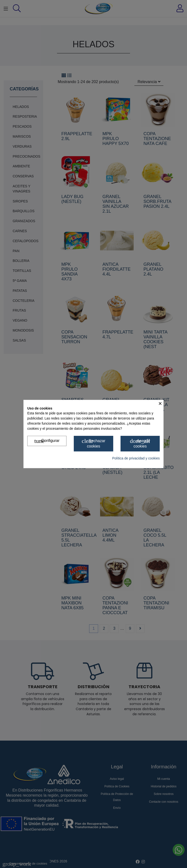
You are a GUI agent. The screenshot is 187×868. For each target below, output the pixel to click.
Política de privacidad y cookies (136, 458)
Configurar (47, 441)
